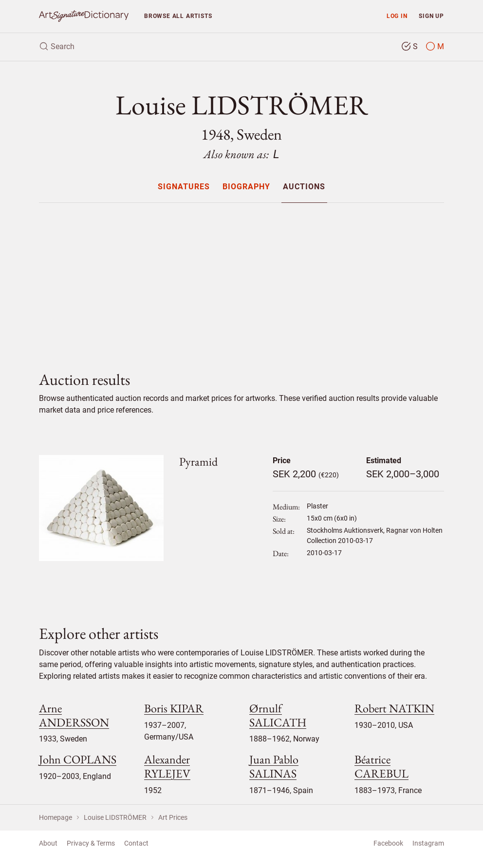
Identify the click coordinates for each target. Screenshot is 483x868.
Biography (246, 187)
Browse (178, 16)
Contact (136, 843)
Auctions (304, 187)
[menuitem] (183, 187)
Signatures (184, 187)
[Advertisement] (241, 279)
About (48, 843)
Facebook (388, 843)
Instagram (428, 843)
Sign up (431, 16)
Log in (397, 16)
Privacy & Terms (91, 843)
